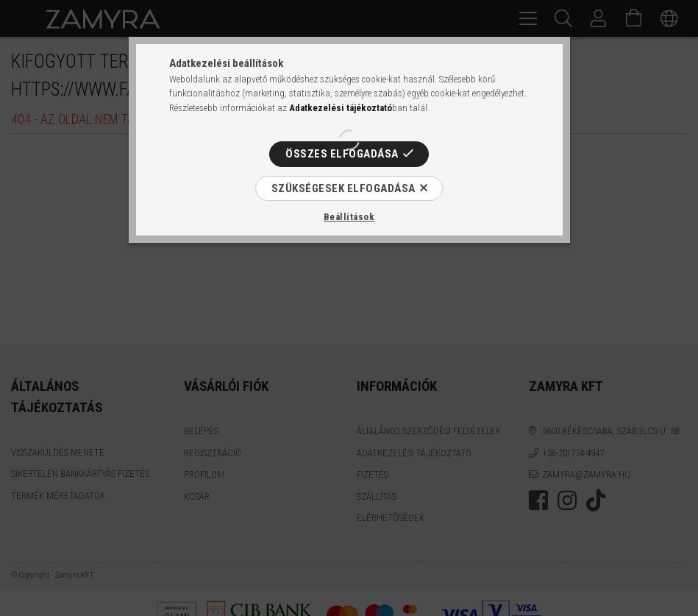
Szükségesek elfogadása (343, 188)
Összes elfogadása (342, 154)
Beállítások (349, 217)
